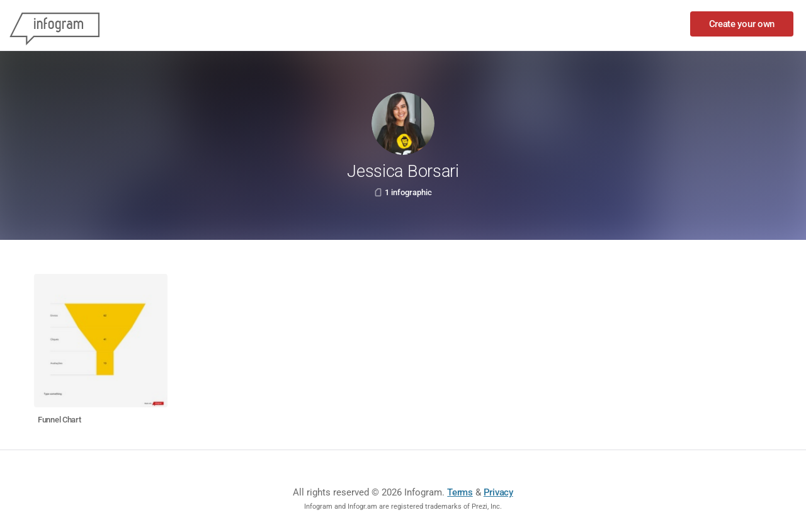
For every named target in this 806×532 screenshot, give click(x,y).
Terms (460, 492)
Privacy (498, 492)
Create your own (742, 24)
